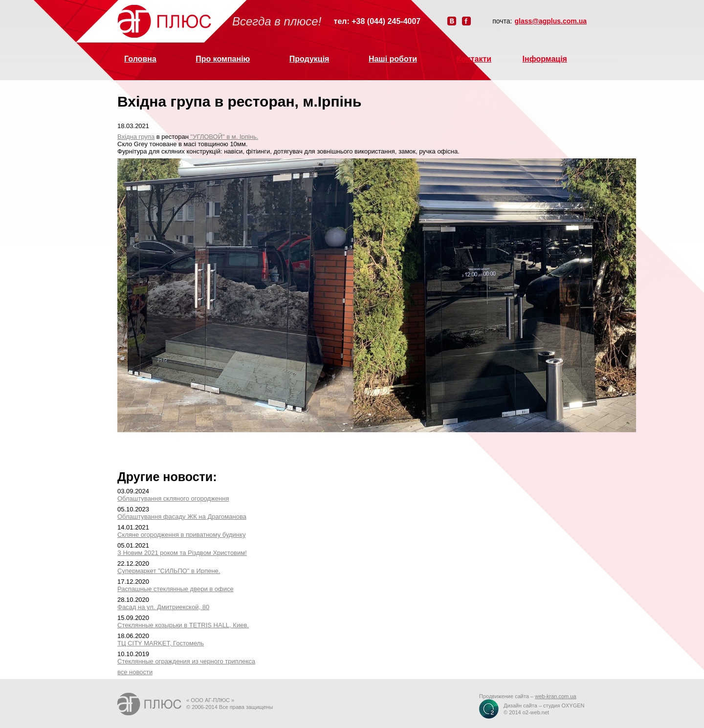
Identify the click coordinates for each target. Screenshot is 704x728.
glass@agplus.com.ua (551, 21)
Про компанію (223, 59)
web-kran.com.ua (555, 696)
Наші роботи (393, 59)
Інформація (545, 59)
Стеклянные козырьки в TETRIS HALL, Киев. (183, 625)
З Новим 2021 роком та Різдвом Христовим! (182, 553)
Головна (140, 59)
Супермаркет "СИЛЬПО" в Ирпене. (169, 571)
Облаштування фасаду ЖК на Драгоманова (182, 517)
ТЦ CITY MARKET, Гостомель (161, 643)
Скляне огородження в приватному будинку (181, 535)
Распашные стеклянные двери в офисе (176, 589)
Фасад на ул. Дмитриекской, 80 (163, 607)
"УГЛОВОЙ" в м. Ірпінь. (223, 137)
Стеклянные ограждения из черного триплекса (186, 661)
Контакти (474, 59)
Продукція (309, 59)
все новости (135, 672)
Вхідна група (136, 137)
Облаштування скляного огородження (173, 498)
